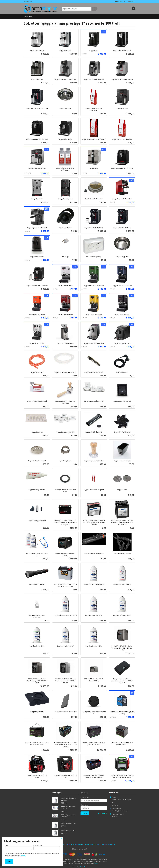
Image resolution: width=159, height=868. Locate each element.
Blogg (97, 844)
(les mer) (23, 856)
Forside (26, 17)
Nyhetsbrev (89, 844)
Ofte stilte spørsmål (108, 844)
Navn (18, 847)
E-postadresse (85, 798)
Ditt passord (84, 805)
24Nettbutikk (83, 867)
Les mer (96, 863)
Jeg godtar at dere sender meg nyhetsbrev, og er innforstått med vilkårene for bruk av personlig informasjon (32, 855)
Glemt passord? (103, 813)
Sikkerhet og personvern (74, 844)
